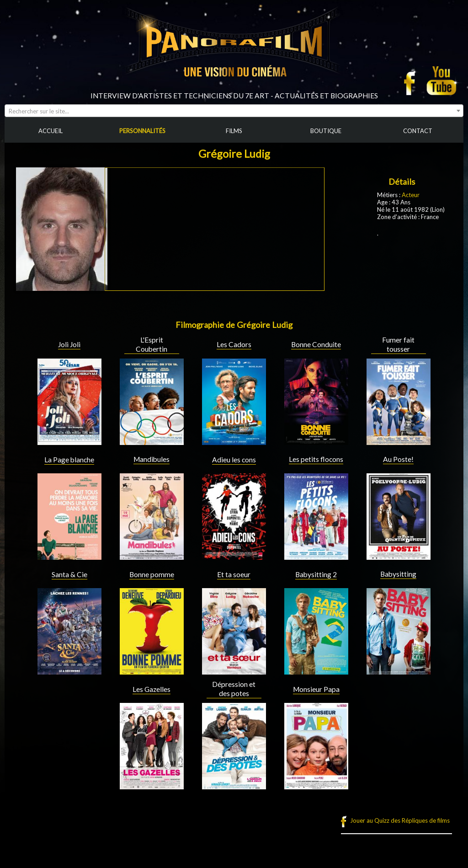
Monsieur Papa (316, 689)
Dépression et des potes (234, 689)
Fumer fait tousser (398, 344)
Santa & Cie (69, 574)
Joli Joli (69, 344)
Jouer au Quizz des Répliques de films (400, 820)
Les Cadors (234, 344)
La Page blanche (69, 460)
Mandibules (152, 459)
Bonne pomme (152, 574)
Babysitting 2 (316, 574)
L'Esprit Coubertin (152, 344)
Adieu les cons (234, 460)
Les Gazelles (152, 689)
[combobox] (234, 111)
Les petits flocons (316, 459)
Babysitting (398, 574)
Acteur (411, 195)
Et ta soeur (234, 574)
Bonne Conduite (316, 344)
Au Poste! (398, 459)
